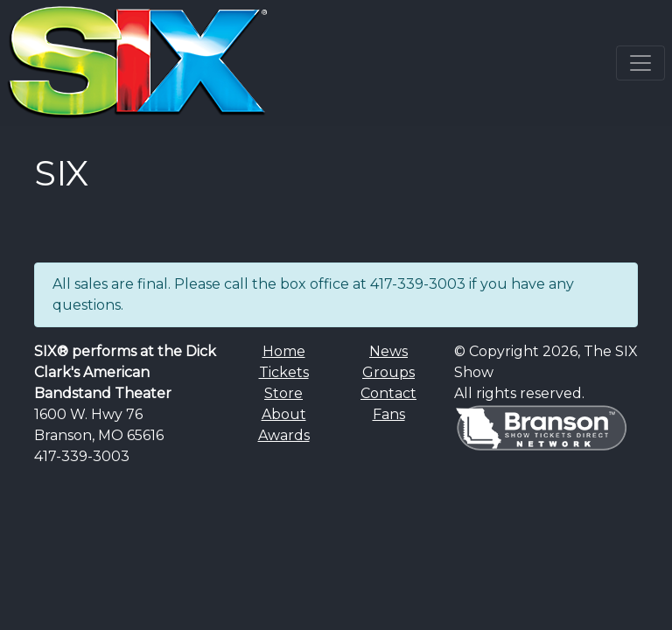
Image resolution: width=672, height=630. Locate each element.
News (388, 351)
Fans (389, 414)
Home (284, 351)
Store (283, 393)
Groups (388, 372)
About (284, 414)
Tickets (284, 372)
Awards (284, 435)
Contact (388, 393)
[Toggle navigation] (640, 63)
